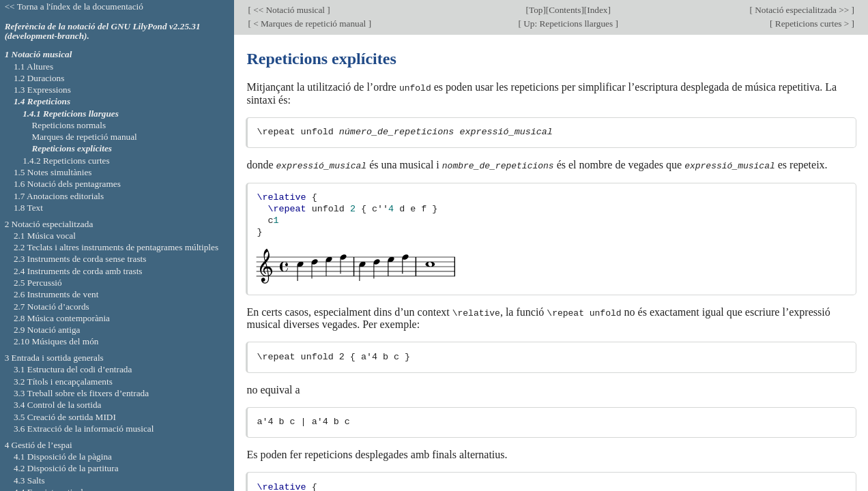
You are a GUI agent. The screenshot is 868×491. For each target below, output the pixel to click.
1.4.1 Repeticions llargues (71, 114)
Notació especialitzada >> (802, 10)
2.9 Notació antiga (47, 330)
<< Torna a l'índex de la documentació (74, 6)
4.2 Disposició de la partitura (66, 468)
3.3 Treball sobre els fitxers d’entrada (81, 393)
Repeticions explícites (72, 148)
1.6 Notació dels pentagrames (67, 184)
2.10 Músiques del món (56, 341)
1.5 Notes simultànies (53, 172)
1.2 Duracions (39, 78)
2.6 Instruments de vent (56, 294)
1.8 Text (28, 208)
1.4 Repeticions (42, 101)
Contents (565, 10)
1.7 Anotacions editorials (59, 196)
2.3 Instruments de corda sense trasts (80, 259)
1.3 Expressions (42, 90)
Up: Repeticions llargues (568, 24)
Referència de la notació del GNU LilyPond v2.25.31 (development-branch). (103, 31)
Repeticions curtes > (812, 24)
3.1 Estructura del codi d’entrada (73, 369)
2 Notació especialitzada (49, 224)
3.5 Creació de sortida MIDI (65, 417)
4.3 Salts (29, 480)
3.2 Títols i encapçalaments (63, 382)
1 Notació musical (39, 54)
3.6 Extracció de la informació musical (84, 429)
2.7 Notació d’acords (52, 307)
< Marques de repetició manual (310, 24)
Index (597, 10)
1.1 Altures (33, 66)
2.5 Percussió (38, 283)
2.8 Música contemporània (62, 318)
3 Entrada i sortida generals (54, 358)
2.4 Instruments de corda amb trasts (78, 271)
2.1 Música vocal (45, 236)
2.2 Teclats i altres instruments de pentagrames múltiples (116, 247)
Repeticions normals (69, 125)
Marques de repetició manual (84, 137)
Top (536, 10)
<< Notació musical (289, 10)
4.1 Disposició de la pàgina (63, 457)
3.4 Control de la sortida (58, 405)
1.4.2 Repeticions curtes (66, 161)
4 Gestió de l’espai (39, 445)
